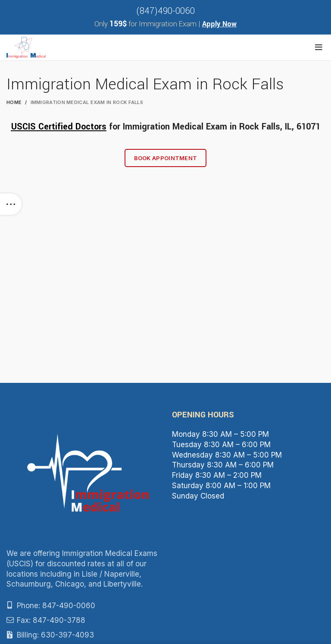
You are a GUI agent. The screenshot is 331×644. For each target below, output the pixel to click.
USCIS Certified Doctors (59, 127)
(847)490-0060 (165, 11)
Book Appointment (166, 158)
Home (14, 102)
